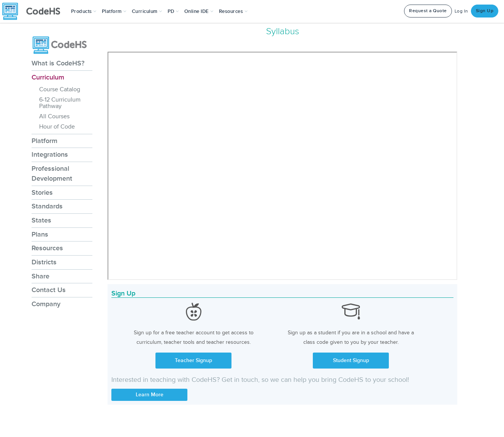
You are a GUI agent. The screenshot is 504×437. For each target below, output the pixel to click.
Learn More (150, 395)
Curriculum (48, 77)
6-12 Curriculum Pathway (60, 103)
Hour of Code (57, 127)
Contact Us (49, 290)
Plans (40, 234)
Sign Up (485, 11)
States (41, 220)
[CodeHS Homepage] (34, 11)
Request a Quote (428, 11)
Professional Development (52, 173)
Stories (42, 192)
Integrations (50, 154)
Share (40, 276)
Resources (47, 248)
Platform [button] (114, 11)
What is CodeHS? (58, 63)
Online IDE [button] (199, 11)
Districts (44, 262)
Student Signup (351, 360)
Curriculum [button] (147, 11)
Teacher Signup (193, 360)
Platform (44, 141)
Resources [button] (233, 11)
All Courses (54, 116)
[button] (84, 11)
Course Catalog (60, 89)
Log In (461, 11)
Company (46, 304)
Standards (47, 206)
